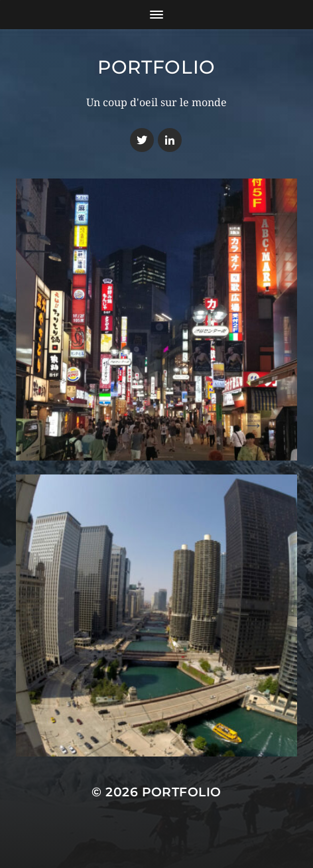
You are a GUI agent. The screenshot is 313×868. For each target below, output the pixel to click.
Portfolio (156, 67)
